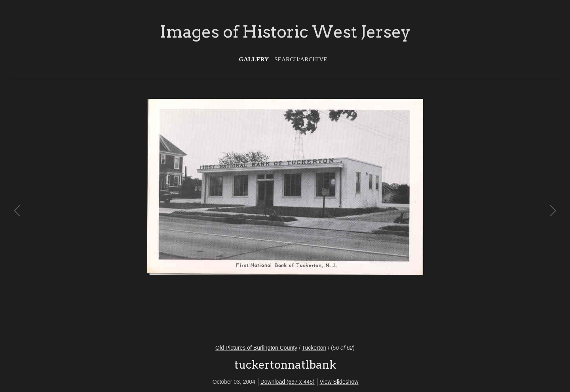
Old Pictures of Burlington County (256, 348)
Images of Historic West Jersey (285, 32)
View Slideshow (339, 382)
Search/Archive (301, 59)
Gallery (254, 59)
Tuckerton (314, 348)
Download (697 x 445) (288, 382)
